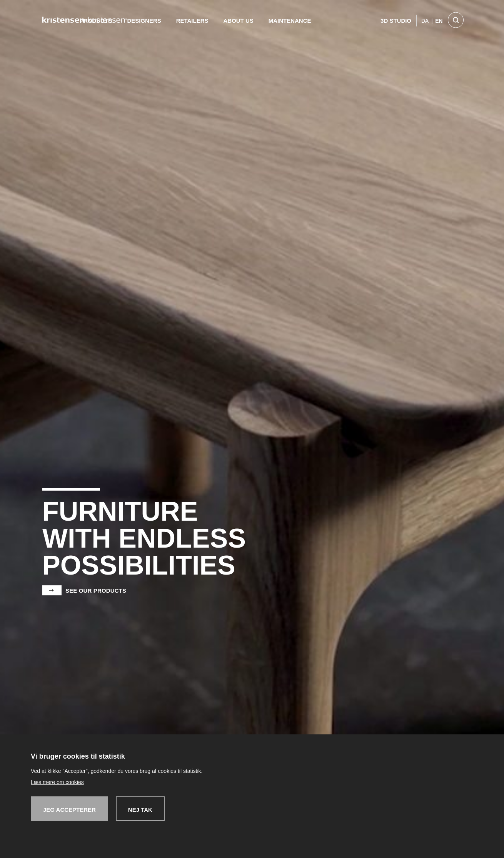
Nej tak (140, 810)
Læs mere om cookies (57, 782)
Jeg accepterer (69, 810)
